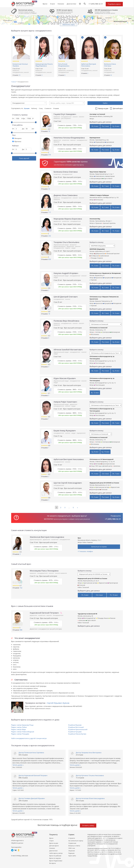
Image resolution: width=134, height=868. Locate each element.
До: (27, 149)
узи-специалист (66, 118)
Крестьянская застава (102, 487)
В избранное (14, 37)
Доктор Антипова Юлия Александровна (90, 798)
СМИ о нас (72, 848)
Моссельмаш (94, 334)
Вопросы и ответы (74, 846)
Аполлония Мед (95, 219)
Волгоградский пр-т (89, 618)
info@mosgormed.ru (17, 840)
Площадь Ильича (103, 618)
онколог (26, 72)
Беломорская (115, 332)
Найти (105, 103)
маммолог (16, 70)
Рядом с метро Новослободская (23, 732)
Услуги (51, 841)
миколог (73, 140)
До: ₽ (28, 118)
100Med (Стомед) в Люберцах (99, 195)
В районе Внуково (75, 725)
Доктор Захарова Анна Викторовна (89, 753)
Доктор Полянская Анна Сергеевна (31, 753)
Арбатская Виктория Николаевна (89, 65)
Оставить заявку (88, 826)
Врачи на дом (54, 843)
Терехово (93, 280)
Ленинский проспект (112, 254)
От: (17, 129)
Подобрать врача (114, 4)
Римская (112, 618)
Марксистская (114, 487)
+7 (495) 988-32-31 (96, 4)
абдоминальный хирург (61, 245)
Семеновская (99, 176)
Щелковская (109, 142)
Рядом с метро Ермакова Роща (22, 725)
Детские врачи (54, 846)
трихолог (56, 142)
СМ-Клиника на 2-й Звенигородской (101, 459)
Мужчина (18, 141)
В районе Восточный (76, 727)
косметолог (70, 70)
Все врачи (53, 863)
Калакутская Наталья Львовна (20, 65)
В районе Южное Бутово (77, 734)
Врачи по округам (55, 858)
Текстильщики (100, 363)
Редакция (71, 853)
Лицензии (72, 851)
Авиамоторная (109, 176)
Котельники (99, 200)
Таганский (86, 587)
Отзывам (56, 108)
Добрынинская (100, 254)
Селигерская (106, 332)
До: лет (28, 129)
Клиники (52, 848)
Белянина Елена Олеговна (110, 65)
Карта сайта (72, 856)
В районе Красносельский (78, 729)
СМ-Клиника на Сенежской (98, 328)
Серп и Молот (107, 178)
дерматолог (62, 70)
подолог (68, 248)
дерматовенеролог (60, 246)
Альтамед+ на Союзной (97, 114)
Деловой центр (107, 466)
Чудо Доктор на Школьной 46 (87, 614)
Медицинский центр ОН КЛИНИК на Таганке (104, 483)
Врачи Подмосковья (56, 861)
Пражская (98, 223)
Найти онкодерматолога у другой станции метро (29, 738)
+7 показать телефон (85, 551)
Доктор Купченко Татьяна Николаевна (90, 775)
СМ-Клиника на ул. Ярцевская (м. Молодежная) (105, 273)
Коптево (98, 332)
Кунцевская (107, 278)
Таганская (104, 489)
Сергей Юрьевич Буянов (58, 703)
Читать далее (18, 765)
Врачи (51, 838)
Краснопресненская (108, 464)
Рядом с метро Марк (19, 729)
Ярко (79, 538)
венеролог (73, 245)
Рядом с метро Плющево (20, 734)
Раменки (90, 542)
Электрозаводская (96, 178)
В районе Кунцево (75, 732)
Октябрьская (94, 256)
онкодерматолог (18, 72)
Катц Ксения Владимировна (64, 65)
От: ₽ (17, 118)
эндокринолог (81, 433)
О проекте (72, 838)
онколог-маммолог (61, 573)
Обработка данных (17, 843)
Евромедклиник (95, 138)
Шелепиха (116, 466)
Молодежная (117, 278)
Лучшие (27, 108)
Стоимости (48, 108)
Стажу (41, 108)
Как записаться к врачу (76, 841)
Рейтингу (34, 108)
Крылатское (99, 278)
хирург (74, 248)
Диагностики (71, 4)
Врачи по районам (55, 856)
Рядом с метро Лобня (19, 727)
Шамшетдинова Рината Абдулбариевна (44, 65)
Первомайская (100, 142)
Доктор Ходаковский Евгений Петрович (33, 775)
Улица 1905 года (95, 466)
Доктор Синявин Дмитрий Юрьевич (32, 798)
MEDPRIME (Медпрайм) (97, 249)
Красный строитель (109, 223)
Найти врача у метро (56, 853)
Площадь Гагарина (96, 258)
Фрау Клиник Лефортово (98, 172)
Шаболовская (104, 256)
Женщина (18, 138)
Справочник (72, 843)
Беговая (97, 464)
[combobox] (29, 103)
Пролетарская (95, 489)
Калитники (82, 620)
